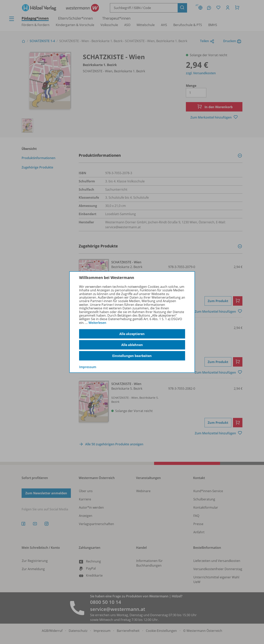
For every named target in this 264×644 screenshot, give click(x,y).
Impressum (88, 367)
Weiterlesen (97, 323)
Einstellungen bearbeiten (132, 356)
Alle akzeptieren (132, 334)
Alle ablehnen (132, 345)
